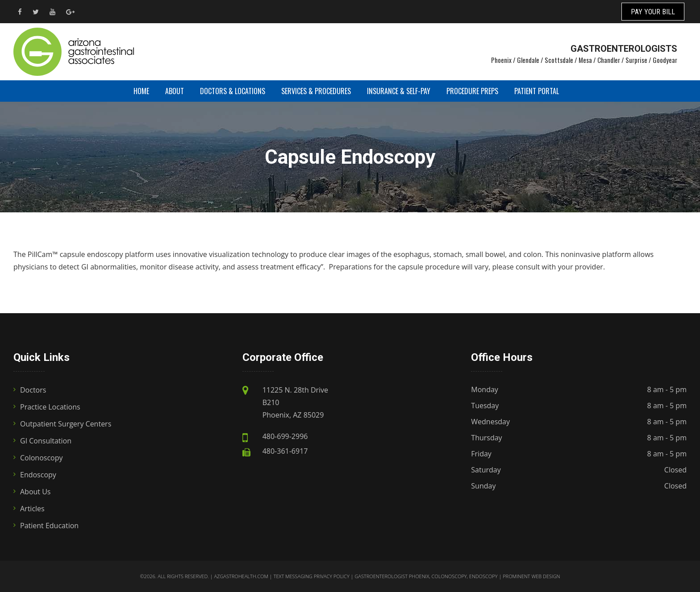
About (175, 91)
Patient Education (49, 526)
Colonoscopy (42, 458)
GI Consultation (46, 441)
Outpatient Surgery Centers (66, 424)
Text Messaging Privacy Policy (312, 576)
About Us (35, 492)
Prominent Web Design (531, 576)
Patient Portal (537, 91)
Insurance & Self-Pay (399, 91)
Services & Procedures (316, 91)
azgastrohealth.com (241, 576)
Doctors (33, 390)
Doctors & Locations (233, 91)
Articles (32, 509)
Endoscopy (38, 475)
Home (141, 91)
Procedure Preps (472, 91)
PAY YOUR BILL (653, 12)
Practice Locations (50, 407)
